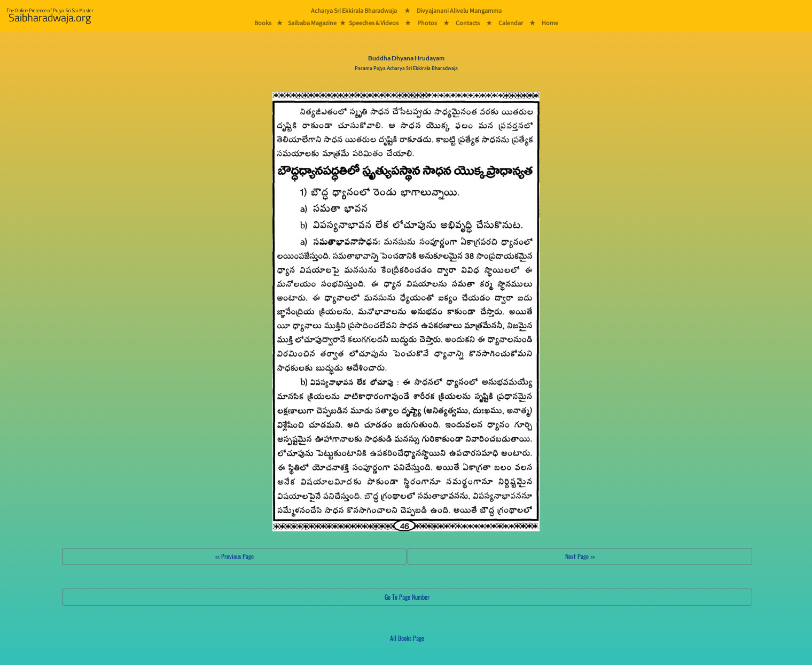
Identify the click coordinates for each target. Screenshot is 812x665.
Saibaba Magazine (312, 23)
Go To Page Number (407, 597)
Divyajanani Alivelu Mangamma (459, 10)
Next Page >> (580, 556)
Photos (427, 23)
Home (550, 23)
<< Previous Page (235, 556)
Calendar (511, 23)
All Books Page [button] (407, 638)
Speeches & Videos (374, 23)
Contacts (468, 23)
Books (263, 23)
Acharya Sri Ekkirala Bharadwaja (354, 10)
